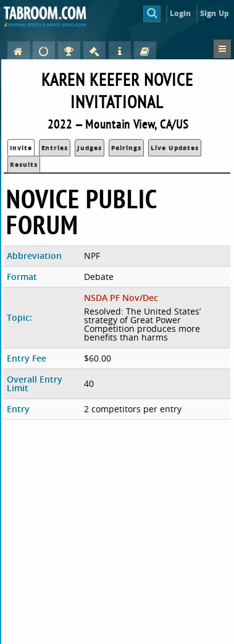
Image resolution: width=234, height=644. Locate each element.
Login (181, 13)
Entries (55, 148)
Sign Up (215, 13)
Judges (90, 148)
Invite (21, 148)
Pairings (126, 148)
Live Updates (175, 148)
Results (24, 164)
